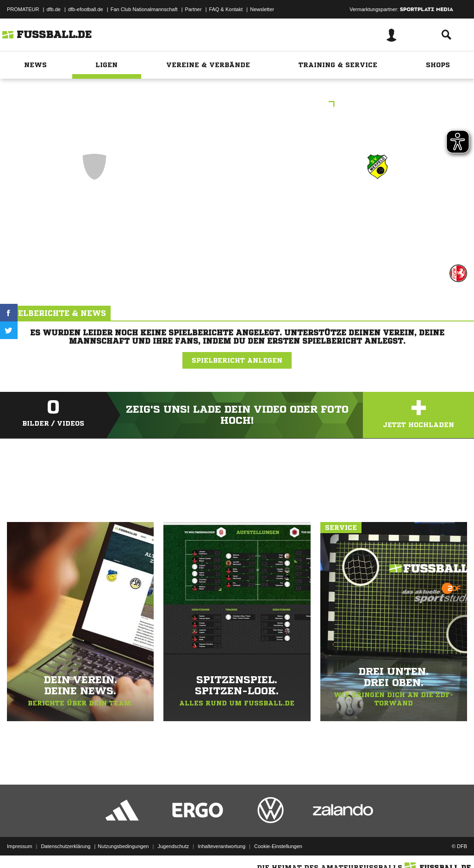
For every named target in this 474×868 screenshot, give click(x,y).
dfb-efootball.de (86, 9)
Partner (193, 9)
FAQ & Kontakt (226, 9)
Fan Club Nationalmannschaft (144, 9)
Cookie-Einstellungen (278, 846)
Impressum (19, 846)
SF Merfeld (378, 207)
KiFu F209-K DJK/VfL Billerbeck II (237, 105)
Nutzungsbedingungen (123, 846)
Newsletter (262, 9)
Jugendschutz (173, 846)
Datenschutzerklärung (65, 846)
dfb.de (53, 9)
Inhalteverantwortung (221, 846)
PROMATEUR (23, 9)
